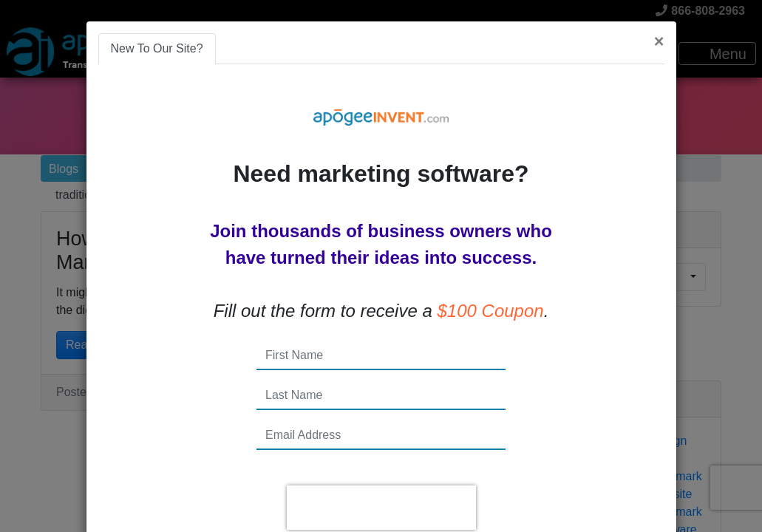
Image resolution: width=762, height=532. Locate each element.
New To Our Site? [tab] (157, 48)
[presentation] (381, 508)
